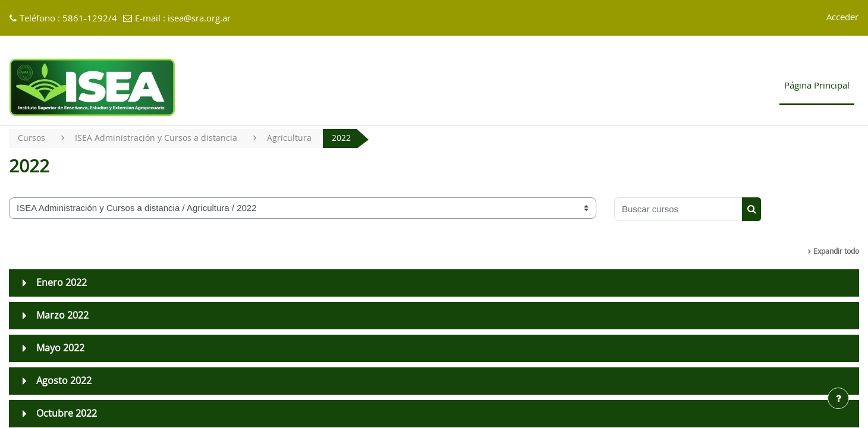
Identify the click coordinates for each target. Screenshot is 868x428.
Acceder (842, 18)
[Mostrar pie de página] (838, 398)
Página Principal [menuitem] (817, 86)
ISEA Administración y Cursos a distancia (158, 138)
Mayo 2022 (60, 349)
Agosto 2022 (64, 382)
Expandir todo (836, 252)
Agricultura (292, 138)
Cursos (32, 138)
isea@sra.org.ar (199, 19)
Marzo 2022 (62, 316)
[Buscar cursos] (678, 210)
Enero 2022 (62, 284)
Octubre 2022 (67, 414)
